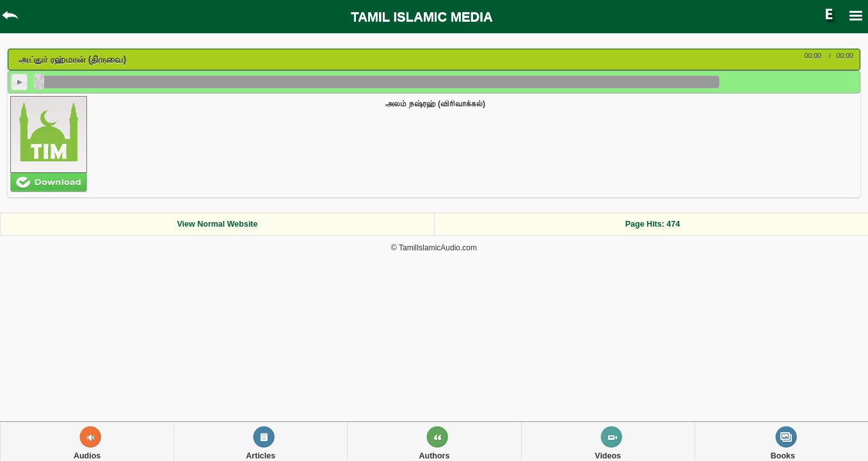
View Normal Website (218, 224)
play (19, 82)
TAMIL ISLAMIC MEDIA (422, 17)
